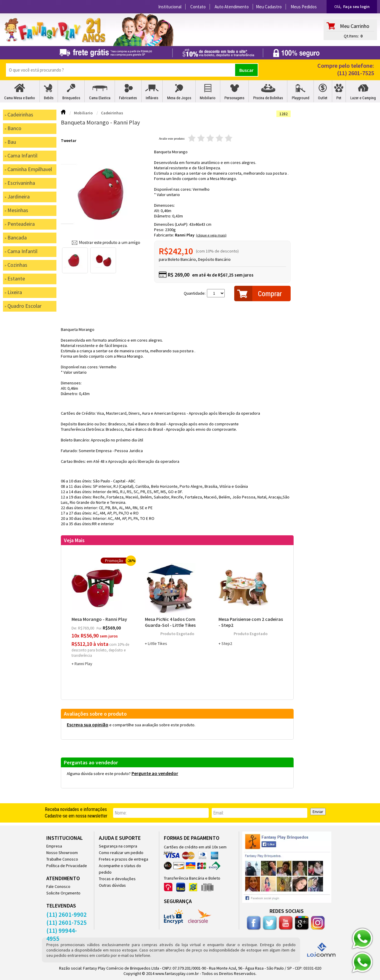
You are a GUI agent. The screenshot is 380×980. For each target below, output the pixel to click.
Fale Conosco (58, 886)
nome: (121, 813)
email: (218, 813)
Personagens (234, 98)
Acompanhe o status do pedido (120, 869)
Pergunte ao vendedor (155, 773)
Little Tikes (157, 643)
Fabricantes (128, 98)
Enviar (318, 812)
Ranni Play (185, 235)
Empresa (54, 846)
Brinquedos (71, 98)
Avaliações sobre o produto (95, 714)
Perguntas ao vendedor (91, 762)
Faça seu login (356, 7)
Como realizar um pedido (121, 853)
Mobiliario (208, 98)
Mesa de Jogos (179, 98)
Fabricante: (164, 235)
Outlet (323, 98)
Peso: (160, 230)
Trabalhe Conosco (62, 859)
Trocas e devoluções (117, 879)
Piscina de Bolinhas (268, 98)
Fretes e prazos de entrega (123, 859)
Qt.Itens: (351, 36)
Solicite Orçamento (63, 893)
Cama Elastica (100, 98)
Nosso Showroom (62, 853)
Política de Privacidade (67, 866)
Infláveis (152, 98)
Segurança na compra (118, 846)
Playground (301, 98)
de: (75, 628)
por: (100, 628)
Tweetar (69, 141)
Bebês (49, 98)
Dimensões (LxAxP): (172, 224)
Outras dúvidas (112, 885)
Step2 (227, 643)
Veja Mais (74, 540)
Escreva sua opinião (88, 725)
